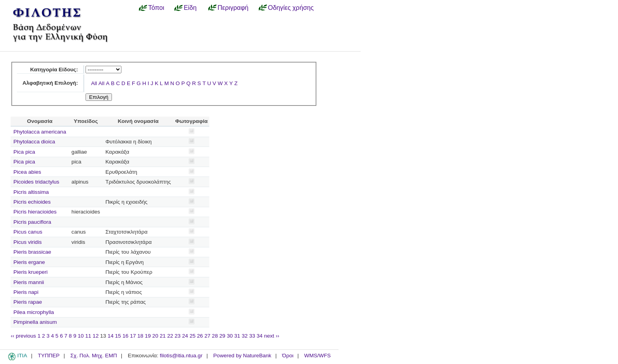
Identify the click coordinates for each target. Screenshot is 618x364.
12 (96, 336)
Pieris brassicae (32, 252)
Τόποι (156, 7)
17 (133, 336)
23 (178, 336)
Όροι (288, 356)
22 (170, 336)
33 (252, 336)
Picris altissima (31, 192)
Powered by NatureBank (242, 356)
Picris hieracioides (35, 212)
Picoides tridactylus (36, 182)
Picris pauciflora (32, 222)
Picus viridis (28, 242)
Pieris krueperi (31, 272)
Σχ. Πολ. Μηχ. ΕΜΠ (93, 356)
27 (208, 336)
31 (237, 336)
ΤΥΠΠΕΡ (49, 356)
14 (111, 336)
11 (88, 336)
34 (260, 336)
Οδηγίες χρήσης (291, 7)
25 (193, 336)
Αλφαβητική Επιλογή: (50, 83)
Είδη (190, 7)
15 (118, 336)
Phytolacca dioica (34, 142)
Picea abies (27, 172)
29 (222, 336)
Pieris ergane (29, 262)
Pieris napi (26, 292)
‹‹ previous (23, 336)
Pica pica (24, 152)
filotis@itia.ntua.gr (181, 356)
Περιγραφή (233, 7)
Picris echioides (32, 202)
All (94, 83)
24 (185, 336)
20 (155, 336)
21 (163, 336)
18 (141, 336)
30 (230, 336)
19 (148, 336)
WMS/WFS (317, 356)
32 (245, 336)
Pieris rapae (28, 302)
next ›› (272, 336)
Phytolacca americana (40, 132)
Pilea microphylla (34, 312)
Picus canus (28, 232)
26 (200, 336)
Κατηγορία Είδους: (54, 70)
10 (81, 336)
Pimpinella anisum (35, 322)
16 (126, 336)
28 (215, 336)
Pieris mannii (29, 282)
